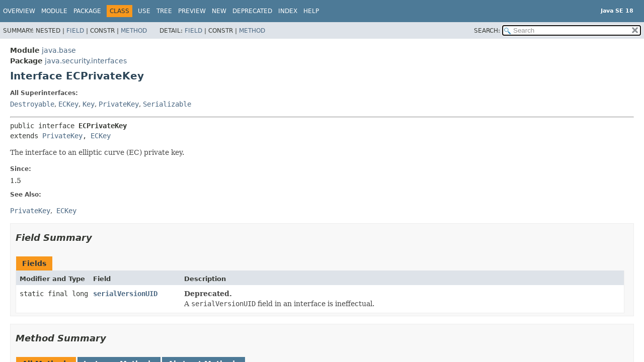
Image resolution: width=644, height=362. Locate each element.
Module (54, 11)
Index (288, 11)
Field (75, 31)
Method (134, 31)
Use (144, 11)
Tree (164, 11)
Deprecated (252, 11)
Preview (192, 11)
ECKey (68, 104)
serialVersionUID (125, 294)
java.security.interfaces (86, 61)
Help (311, 11)
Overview (19, 11)
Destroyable (32, 104)
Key (89, 104)
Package (87, 11)
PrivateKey (119, 104)
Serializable (167, 104)
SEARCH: (487, 31)
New (219, 11)
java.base (59, 50)
